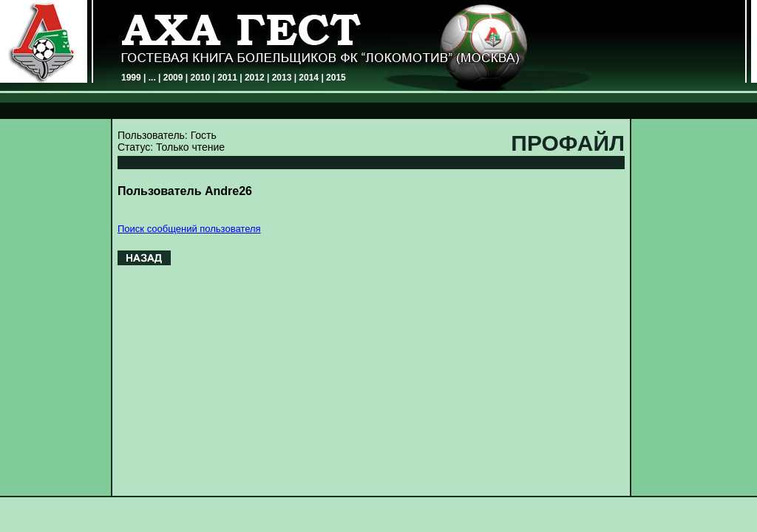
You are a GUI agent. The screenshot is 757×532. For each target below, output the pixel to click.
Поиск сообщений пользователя (189, 229)
